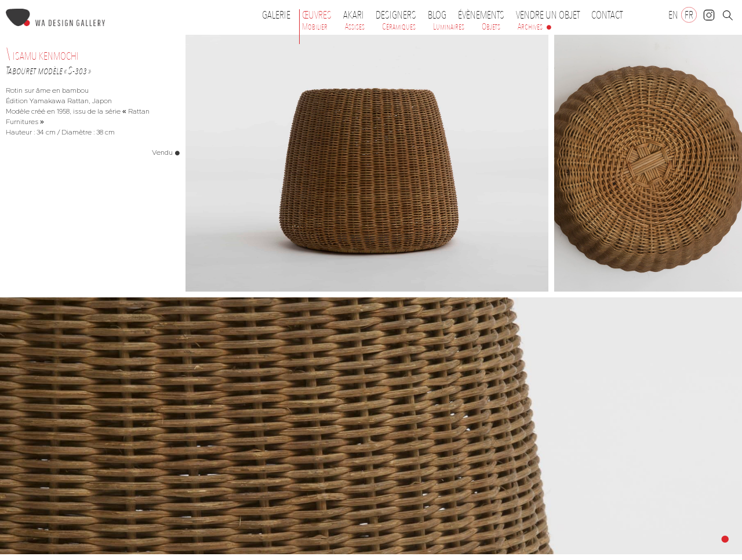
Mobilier (315, 27)
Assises (355, 27)
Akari (354, 15)
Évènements (484, 15)
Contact (607, 15)
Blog (437, 15)
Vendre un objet (548, 15)
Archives (530, 27)
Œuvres (320, 15)
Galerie (276, 15)
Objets (491, 27)
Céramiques (399, 27)
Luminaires (449, 27)
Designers (399, 15)
